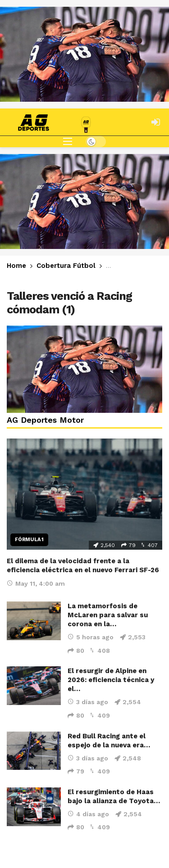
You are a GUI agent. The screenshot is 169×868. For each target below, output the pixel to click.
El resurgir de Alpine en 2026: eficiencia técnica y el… (111, 680)
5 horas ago (91, 637)
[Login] (155, 122)
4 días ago (88, 814)
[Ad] (84, 54)
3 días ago (88, 702)
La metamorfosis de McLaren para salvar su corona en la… (108, 615)
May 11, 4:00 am (36, 583)
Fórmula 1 (29, 540)
